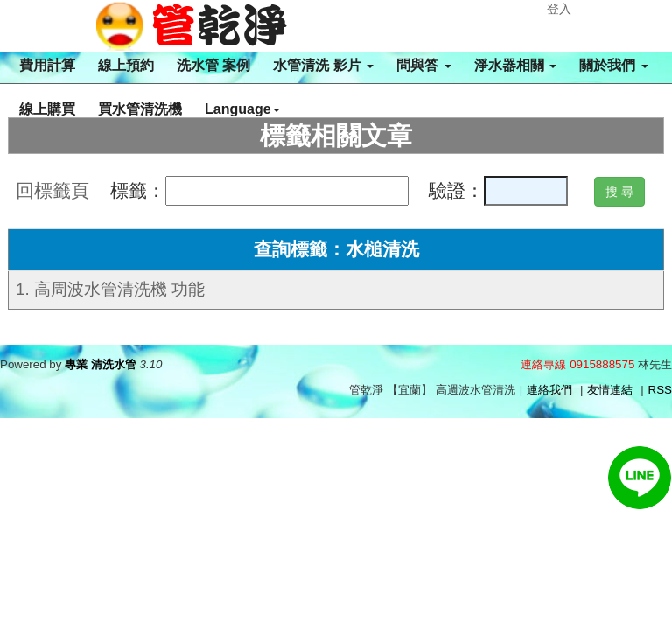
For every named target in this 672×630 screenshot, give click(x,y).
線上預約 (126, 65)
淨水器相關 (515, 65)
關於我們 (613, 65)
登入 (559, 9)
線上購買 (47, 109)
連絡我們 (549, 390)
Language (242, 109)
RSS (660, 390)
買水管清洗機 (140, 109)
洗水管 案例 (213, 65)
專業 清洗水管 (101, 364)
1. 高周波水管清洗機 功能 (110, 289)
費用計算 (47, 65)
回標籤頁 (52, 191)
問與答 (423, 65)
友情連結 (610, 390)
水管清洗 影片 (323, 65)
